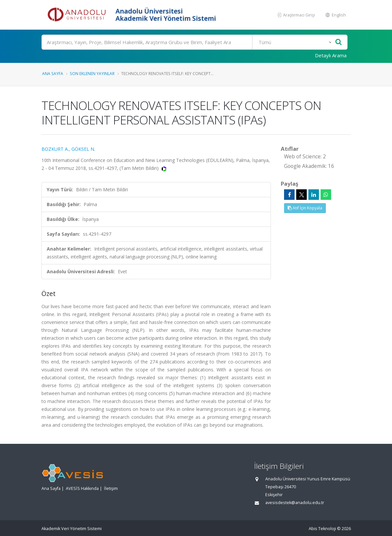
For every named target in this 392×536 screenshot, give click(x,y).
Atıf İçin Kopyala (305, 208)
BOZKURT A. (55, 149)
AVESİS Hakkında (82, 488)
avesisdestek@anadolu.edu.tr (295, 503)
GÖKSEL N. (83, 149)
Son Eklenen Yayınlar (92, 73)
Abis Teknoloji (322, 529)
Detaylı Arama (331, 55)
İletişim (111, 488)
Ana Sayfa (53, 73)
